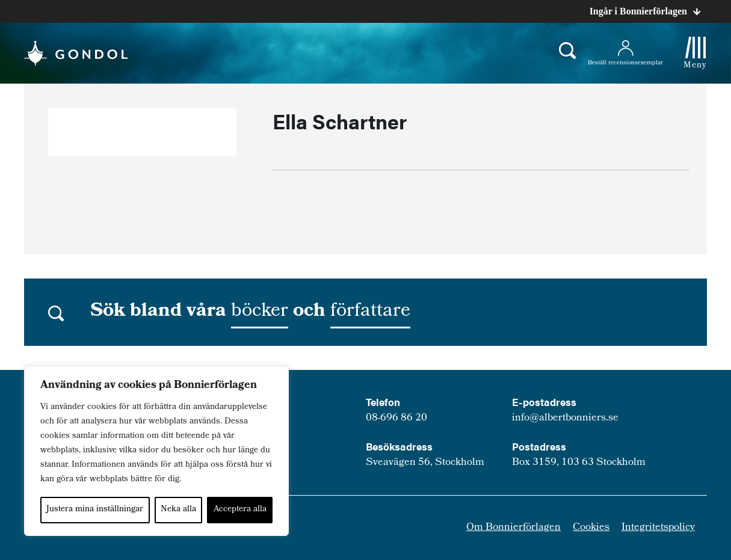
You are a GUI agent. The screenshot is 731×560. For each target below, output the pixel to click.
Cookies (591, 528)
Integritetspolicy (658, 528)
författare (370, 312)
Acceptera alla (240, 510)
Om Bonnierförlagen (514, 528)
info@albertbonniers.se (565, 418)
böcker (260, 312)
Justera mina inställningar (95, 510)
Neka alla (178, 510)
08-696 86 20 (396, 418)
